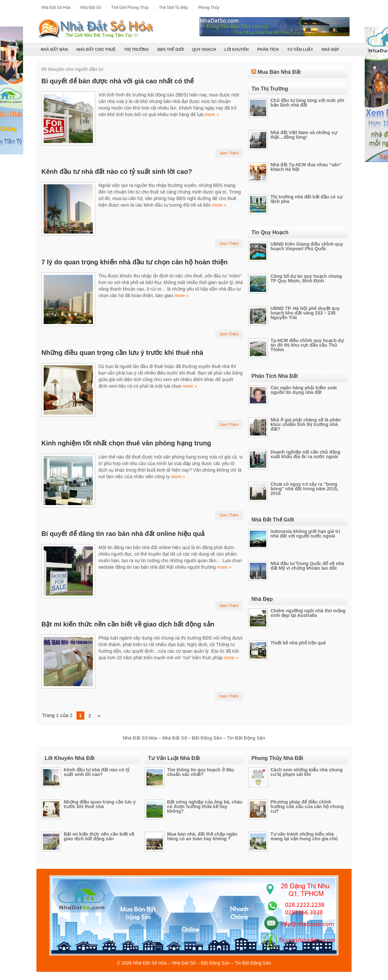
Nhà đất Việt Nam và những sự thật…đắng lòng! (304, 135)
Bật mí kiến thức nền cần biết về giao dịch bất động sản (128, 624)
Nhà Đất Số (91, 8)
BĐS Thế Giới (170, 50)
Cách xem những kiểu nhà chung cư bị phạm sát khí (307, 772)
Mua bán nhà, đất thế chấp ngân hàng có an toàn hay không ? (202, 836)
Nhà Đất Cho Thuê (96, 50)
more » (212, 114)
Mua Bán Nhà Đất (279, 72)
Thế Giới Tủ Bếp (173, 8)
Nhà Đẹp (330, 50)
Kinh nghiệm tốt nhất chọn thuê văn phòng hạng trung (126, 443)
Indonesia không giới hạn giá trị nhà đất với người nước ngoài (305, 534)
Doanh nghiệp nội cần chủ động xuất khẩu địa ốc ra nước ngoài (305, 454)
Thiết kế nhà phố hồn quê (298, 643)
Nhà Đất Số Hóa (56, 8)
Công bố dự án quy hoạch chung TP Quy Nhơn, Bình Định (306, 278)
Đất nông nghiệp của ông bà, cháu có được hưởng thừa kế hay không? (205, 806)
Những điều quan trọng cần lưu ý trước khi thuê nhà (122, 353)
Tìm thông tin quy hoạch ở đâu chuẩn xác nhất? (201, 772)
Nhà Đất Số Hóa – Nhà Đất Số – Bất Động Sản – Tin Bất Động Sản (202, 963)
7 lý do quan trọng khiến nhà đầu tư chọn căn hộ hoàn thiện (135, 262)
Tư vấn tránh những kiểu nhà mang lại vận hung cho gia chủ (304, 836)
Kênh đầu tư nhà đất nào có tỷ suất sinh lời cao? (117, 172)
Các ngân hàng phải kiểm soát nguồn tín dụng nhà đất (304, 390)
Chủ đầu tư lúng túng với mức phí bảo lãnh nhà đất (307, 103)
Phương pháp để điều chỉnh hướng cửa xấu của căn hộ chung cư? (307, 806)
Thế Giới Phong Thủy (130, 8)
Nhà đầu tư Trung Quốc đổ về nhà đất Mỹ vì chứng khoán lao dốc (307, 566)
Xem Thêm (229, 153)
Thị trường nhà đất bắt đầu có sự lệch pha (306, 199)
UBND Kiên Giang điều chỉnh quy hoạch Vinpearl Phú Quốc (307, 246)
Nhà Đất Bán (54, 50)
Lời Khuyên (237, 50)
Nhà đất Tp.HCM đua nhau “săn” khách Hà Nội (306, 167)
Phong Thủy (209, 8)
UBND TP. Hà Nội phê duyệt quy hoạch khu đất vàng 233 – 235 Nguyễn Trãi (305, 313)
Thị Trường (136, 50)
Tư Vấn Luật (300, 50)
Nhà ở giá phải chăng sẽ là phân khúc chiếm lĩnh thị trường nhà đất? (306, 424)
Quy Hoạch (204, 50)
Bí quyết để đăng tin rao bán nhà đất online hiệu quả (123, 534)
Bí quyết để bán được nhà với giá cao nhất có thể (118, 81)
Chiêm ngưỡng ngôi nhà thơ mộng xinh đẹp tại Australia (308, 613)
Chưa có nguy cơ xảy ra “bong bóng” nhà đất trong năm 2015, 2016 (304, 489)
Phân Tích (268, 50)
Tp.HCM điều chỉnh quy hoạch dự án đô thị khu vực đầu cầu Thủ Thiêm (307, 345)
